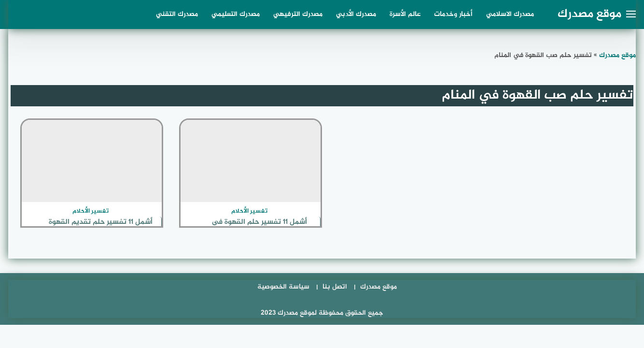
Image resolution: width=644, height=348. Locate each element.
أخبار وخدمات (453, 14)
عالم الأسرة (405, 14)
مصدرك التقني (177, 14)
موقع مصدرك (589, 14)
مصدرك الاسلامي (510, 14)
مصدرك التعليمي (236, 14)
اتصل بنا (335, 287)
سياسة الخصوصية (283, 287)
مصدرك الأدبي (356, 14)
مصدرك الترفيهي (298, 14)
